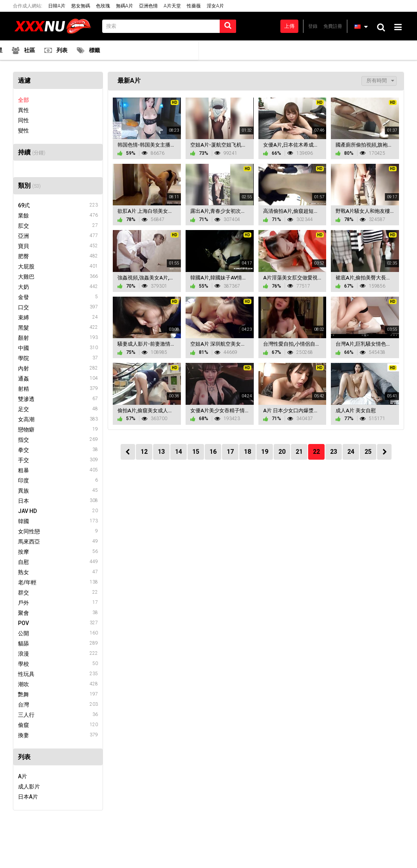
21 (299, 452)
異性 (23, 110)
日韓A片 (57, 6)
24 (351, 452)
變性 (23, 130)
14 (179, 452)
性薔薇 (194, 6)
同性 (23, 120)
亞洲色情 (148, 6)
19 (265, 452)
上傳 (289, 26)
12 (144, 452)
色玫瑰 (103, 6)
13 (161, 452)
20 (282, 452)
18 (247, 452)
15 (196, 452)
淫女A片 (215, 6)
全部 (23, 100)
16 (213, 452)
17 (230, 452)
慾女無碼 (81, 6)
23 (334, 452)
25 (368, 452)
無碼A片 (125, 6)
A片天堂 (172, 6)
